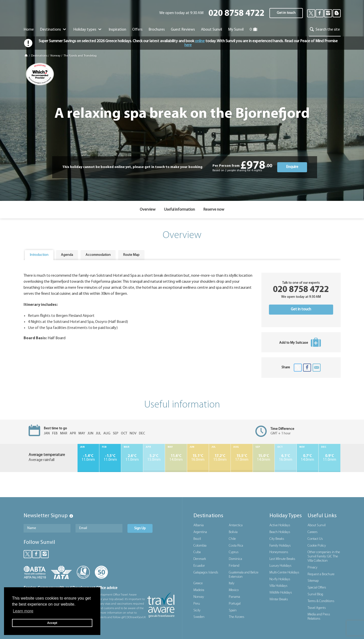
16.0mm (198, 458)
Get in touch (286, 13)
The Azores (237, 617)
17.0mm (242, 458)
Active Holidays (280, 525)
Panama (234, 597)
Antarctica (236, 525)
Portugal (235, 604)
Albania (199, 525)
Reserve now (214, 210)
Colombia (200, 546)
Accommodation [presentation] (98, 255)
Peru (197, 604)
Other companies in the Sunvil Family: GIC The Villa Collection (324, 557)
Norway (55, 56)
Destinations (54, 30)
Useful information (179, 210)
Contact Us (315, 539)
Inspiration (117, 30)
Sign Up (140, 528)
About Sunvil (317, 525)
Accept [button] (52, 623)
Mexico (234, 590)
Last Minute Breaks (282, 559)
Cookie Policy (317, 546)
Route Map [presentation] (131, 255)
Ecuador (199, 566)
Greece (198, 583)
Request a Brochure (321, 574)
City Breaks (277, 539)
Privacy (312, 568)
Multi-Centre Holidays (284, 573)
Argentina (200, 532)
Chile (232, 539)
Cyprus (234, 552)
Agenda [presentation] (67, 255)
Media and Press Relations (319, 617)
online (200, 41)
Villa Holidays (278, 586)
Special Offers (317, 588)
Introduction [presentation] (39, 255)
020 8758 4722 (236, 14)
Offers (137, 30)
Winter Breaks (279, 599)
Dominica (235, 559)
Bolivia (233, 532)
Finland (234, 566)
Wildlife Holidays (281, 593)
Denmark (200, 559)
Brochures (157, 30)
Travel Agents (317, 608)
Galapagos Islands (206, 573)
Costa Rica (236, 546)
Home (29, 30)
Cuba (197, 552)
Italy (232, 583)
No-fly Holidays (280, 579)
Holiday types (88, 30)
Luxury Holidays (280, 566)
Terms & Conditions (321, 601)
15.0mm (154, 458)
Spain (233, 611)
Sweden (199, 617)
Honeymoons (279, 552)
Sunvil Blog (315, 594)
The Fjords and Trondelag (80, 56)
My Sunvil (236, 30)
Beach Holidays (280, 532)
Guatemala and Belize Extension (244, 575)
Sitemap (313, 581)
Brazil (197, 539)
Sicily (197, 611)
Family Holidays (280, 546)
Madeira (199, 590)
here (188, 45)
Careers (313, 532)
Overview (148, 210)
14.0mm (176, 458)
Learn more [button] (23, 611)
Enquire (292, 167)
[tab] (39, 255)
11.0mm (88, 458)
